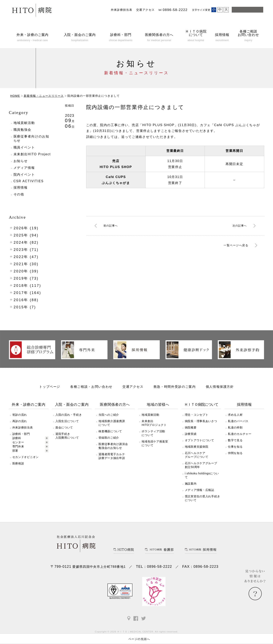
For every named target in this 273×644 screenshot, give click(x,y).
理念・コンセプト (197, 415)
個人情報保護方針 (220, 387)
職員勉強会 (23, 130)
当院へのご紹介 (109, 415)
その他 (19, 194)
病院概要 (191, 427)
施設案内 (191, 484)
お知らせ (21, 161)
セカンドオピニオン (26, 457)
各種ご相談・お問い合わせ (91, 387)
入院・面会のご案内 (72, 405)
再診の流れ (20, 421)
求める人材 (235, 415)
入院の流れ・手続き (69, 415)
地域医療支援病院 (197, 447)
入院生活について (67, 421)
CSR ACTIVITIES (29, 181)
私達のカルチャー (240, 434)
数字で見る (235, 440)
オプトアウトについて (200, 440)
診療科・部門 (21, 434)
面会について (64, 427)
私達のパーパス (238, 421)
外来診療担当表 (122, 10)
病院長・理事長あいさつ (201, 421)
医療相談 (18, 463)
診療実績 (191, 434)
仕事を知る (235, 447)
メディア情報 (24, 168)
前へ (111, 226)
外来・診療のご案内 (29, 405)
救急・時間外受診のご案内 (175, 387)
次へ (239, 226)
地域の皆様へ (158, 405)
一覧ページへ (233, 246)
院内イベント (24, 175)
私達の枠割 (235, 427)
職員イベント (24, 147)
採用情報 (21, 187)
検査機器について (110, 431)
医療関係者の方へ (115, 405)
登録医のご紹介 (109, 438)
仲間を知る (235, 453)
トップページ (50, 387)
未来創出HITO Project (32, 154)
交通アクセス (145, 10)
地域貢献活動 (24, 123)
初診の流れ (20, 415)
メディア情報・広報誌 (200, 490)
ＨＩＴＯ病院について (201, 405)
